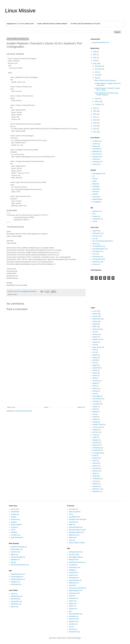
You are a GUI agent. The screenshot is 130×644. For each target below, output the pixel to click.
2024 (95, 58)
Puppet (95, 373)
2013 (95, 129)
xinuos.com (96, 264)
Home (46, 407)
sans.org (72, 540)
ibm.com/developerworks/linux (103, 241)
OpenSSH (96, 443)
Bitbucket (96, 184)
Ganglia (95, 422)
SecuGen (96, 468)
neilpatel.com (15, 582)
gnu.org (95, 238)
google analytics (16, 525)
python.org (14, 607)
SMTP (95, 461)
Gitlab (95, 181)
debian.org (96, 146)
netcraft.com (73, 629)
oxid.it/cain (73, 585)
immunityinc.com (75, 567)
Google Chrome (98, 424)
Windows (96, 486)
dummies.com (97, 236)
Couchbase (96, 404)
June (97, 75)
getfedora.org (97, 151)
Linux (94, 311)
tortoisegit (96, 186)
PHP (94, 350)
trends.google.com (17, 577)
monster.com (73, 624)
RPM (94, 378)
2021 (95, 108)
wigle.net (72, 525)
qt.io (94, 214)
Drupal (95, 417)
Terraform (96, 381)
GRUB (95, 360)
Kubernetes (96, 319)
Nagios (95, 365)
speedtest (14, 532)
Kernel (95, 435)
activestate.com (16, 604)
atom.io (95, 221)
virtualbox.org (15, 535)
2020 (95, 111)
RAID (94, 455)
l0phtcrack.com (74, 583)
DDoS (95, 409)
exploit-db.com (74, 619)
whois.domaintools (17, 537)
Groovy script (97, 427)
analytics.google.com (18, 579)
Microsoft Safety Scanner (77, 530)
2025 (95, 55)
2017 (95, 117)
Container (96, 401)
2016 (95, 120)
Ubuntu (95, 316)
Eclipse (95, 358)
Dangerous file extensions (78, 519)
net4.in (13, 530)
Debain (95, 355)
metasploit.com (74, 578)
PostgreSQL (97, 448)
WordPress (96, 491)
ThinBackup (97, 479)
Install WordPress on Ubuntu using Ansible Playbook (106, 94)
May (96, 78)
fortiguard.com (74, 560)
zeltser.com (73, 537)
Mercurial (96, 192)
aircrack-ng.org (74, 555)
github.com (15, 555)
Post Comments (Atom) (24, 411)
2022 (95, 64)
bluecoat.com (73, 575)
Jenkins (95, 334)
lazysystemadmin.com (100, 249)
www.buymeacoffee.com (101, 42)
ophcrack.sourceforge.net (78, 588)
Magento (96, 440)
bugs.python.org (16, 601)
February (98, 104)
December (99, 66)
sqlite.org (14, 594)
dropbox (14, 517)
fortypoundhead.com (76, 527)
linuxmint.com (97, 154)
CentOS (95, 337)
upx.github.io (73, 565)
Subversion (96, 189)
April (97, 99)
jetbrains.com (97, 211)
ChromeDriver (97, 399)
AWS (94, 386)
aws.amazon (15, 509)
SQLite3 (95, 463)
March (97, 101)
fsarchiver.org (15, 552)
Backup (95, 391)
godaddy (14, 522)
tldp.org (13, 562)
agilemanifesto (97, 199)
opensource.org (98, 262)
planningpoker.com (99, 174)
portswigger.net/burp (76, 557)
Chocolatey (96, 396)
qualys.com (73, 603)
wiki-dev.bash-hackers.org (20, 565)
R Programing (97, 453)
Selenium (96, 471)
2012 (95, 132)
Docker (95, 314)
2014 (95, 126)
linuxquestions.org (99, 259)
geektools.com (74, 622)
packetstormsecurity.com (77, 562)
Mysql (95, 324)
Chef (94, 394)
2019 (95, 114)
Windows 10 (97, 339)
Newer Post (11, 407)
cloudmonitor (15, 512)
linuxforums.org (98, 257)
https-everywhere (75, 512)
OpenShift (96, 368)
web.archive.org (74, 632)
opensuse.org (97, 157)
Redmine (96, 458)
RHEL (95, 327)
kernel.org (96, 244)
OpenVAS (96, 445)
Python (95, 376)
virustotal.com (74, 572)
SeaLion (95, 466)
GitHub (95, 179)
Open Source (97, 347)
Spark (95, 474)
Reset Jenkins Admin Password (105, 80)
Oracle (95, 370)
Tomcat (95, 481)
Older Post (81, 407)
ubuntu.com (97, 164)
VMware (95, 484)
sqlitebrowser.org (17, 596)
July (96, 72)
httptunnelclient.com (76, 591)
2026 (95, 52)
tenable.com (73, 609)
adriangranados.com (76, 552)
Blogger (78, 638)
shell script (96, 329)
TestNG (95, 476)
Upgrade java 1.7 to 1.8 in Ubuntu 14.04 (20, 24)
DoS (94, 414)
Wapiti (95, 383)
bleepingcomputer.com (77, 532)
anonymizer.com (74, 593)
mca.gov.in (14, 527)
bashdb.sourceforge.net (19, 547)
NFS (94, 363)
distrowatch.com (98, 233)
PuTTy (71, 514)
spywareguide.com (75, 580)
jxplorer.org (73, 601)
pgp (70, 611)
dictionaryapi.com (17, 549)
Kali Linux (96, 432)
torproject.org (73, 598)
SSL (94, 352)
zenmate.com (74, 509)
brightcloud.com (74, 535)
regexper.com (15, 560)
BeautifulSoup (16, 599)
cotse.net (72, 596)
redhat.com (96, 159)
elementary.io (97, 149)
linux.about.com (98, 251)
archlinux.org (97, 141)
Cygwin (95, 407)
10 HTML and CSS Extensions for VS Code (85, 24)
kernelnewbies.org (99, 246)
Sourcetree (96, 197)
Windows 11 (97, 489)
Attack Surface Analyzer (77, 543)
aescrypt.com (73, 522)
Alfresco (95, 388)
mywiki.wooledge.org (18, 557)
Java (94, 345)
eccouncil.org (15, 519)
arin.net (71, 627)
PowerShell (96, 450)
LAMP (95, 437)
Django (95, 412)
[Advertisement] (46, 386)
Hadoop (95, 430)
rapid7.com (73, 606)
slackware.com (98, 162)
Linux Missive (20, 11)
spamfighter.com (75, 517)
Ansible (15, 294)
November (99, 69)
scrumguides (97, 202)
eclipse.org (96, 216)
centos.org (96, 144)
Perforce (95, 194)
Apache (95, 342)
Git (94, 176)
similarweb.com (16, 584)
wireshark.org (74, 616)
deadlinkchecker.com (18, 574)
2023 (95, 61)
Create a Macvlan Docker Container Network (52, 24)
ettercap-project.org (76, 614)
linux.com (96, 254)
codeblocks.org (98, 219)
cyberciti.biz (97, 231)
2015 (95, 123)
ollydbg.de (72, 570)
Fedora (95, 419)
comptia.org (15, 514)
